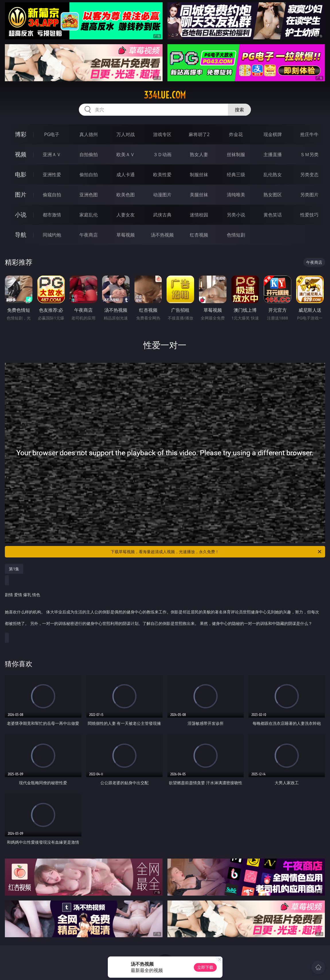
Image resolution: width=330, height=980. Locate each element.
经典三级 (236, 175)
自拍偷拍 (89, 154)
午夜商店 (89, 235)
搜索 (239, 110)
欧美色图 (126, 195)
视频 (21, 154)
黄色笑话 (273, 215)
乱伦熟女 (273, 175)
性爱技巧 (309, 215)
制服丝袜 (199, 175)
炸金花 (236, 134)
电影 (21, 174)
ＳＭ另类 (309, 154)
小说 (21, 215)
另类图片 (309, 195)
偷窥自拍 (52, 195)
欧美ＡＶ (126, 154)
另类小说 (236, 215)
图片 (21, 194)
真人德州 (89, 134)
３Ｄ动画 (162, 154)
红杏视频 (199, 235)
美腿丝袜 (199, 195)
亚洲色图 (89, 195)
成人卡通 (126, 175)
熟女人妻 (199, 154)
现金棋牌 (273, 134)
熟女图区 (273, 195)
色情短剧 (236, 235)
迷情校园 (199, 215)
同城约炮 (52, 235)
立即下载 (205, 967)
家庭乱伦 (89, 215)
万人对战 (126, 134)
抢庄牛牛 (309, 134)
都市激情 (52, 215)
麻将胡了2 (199, 134)
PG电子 (52, 134)
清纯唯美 (236, 195)
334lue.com (165, 95)
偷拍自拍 (89, 175)
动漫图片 (162, 195)
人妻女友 (126, 215)
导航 (21, 235)
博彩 (21, 134)
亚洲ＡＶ (52, 154)
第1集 (14, 569)
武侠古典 (162, 215)
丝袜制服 (236, 154)
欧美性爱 (162, 175)
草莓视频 (126, 235)
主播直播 (273, 154)
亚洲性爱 (52, 175)
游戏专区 (162, 134)
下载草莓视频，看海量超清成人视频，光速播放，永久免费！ (216, 552)
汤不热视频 (162, 235)
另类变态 (309, 175)
